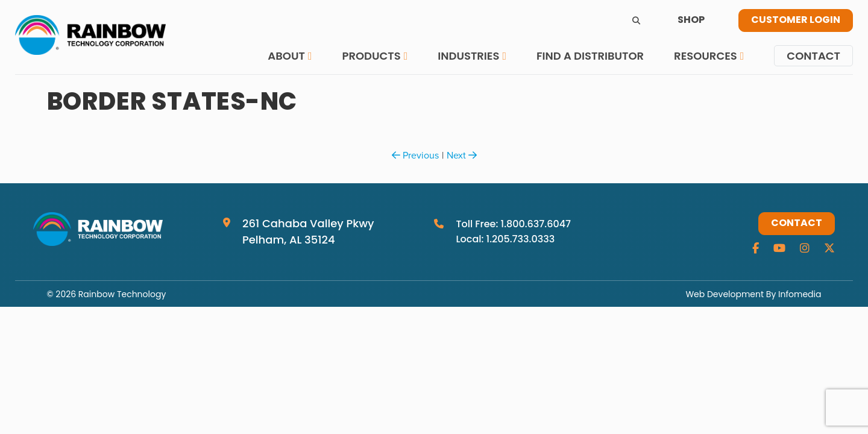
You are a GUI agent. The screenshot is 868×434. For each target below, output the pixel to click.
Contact (813, 56)
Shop (691, 20)
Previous (415, 155)
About (286, 56)
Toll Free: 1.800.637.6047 (513, 224)
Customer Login (796, 20)
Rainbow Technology (122, 294)
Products (371, 56)
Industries (468, 56)
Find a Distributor (590, 56)
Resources (706, 56)
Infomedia (800, 294)
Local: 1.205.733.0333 (505, 239)
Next (462, 155)
